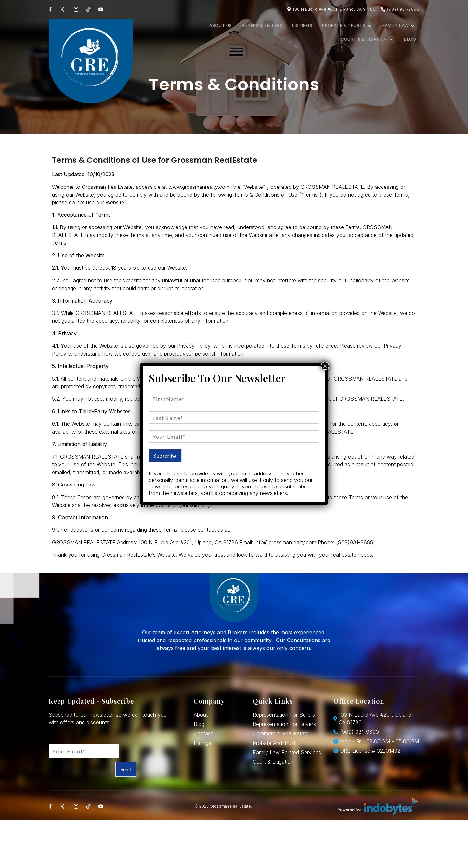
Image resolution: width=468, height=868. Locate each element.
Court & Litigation (367, 32)
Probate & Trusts (271, 32)
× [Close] (325, 366)
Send (126, 769)
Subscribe (165, 456)
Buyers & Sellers (195, 32)
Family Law (318, 32)
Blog (405, 32)
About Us (158, 32)
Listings (230, 32)
